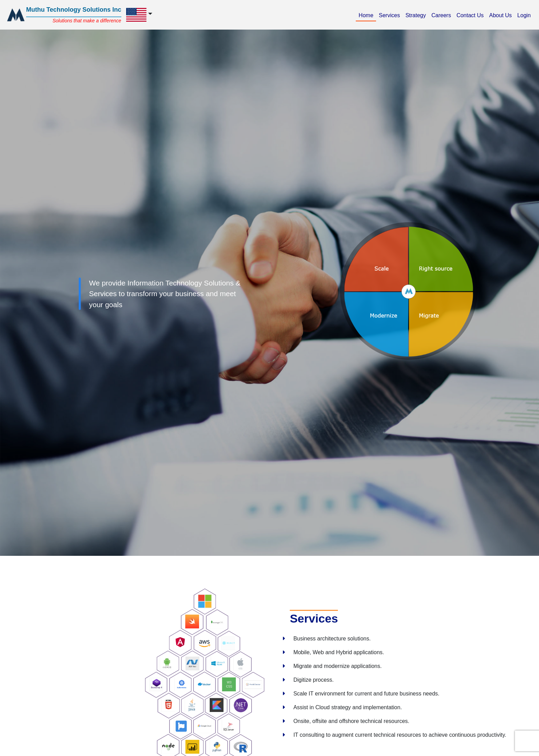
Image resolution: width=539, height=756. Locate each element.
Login (525, 15)
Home (367, 15)
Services (391, 15)
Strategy (417, 15)
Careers (443, 15)
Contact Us (471, 15)
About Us (502, 15)
